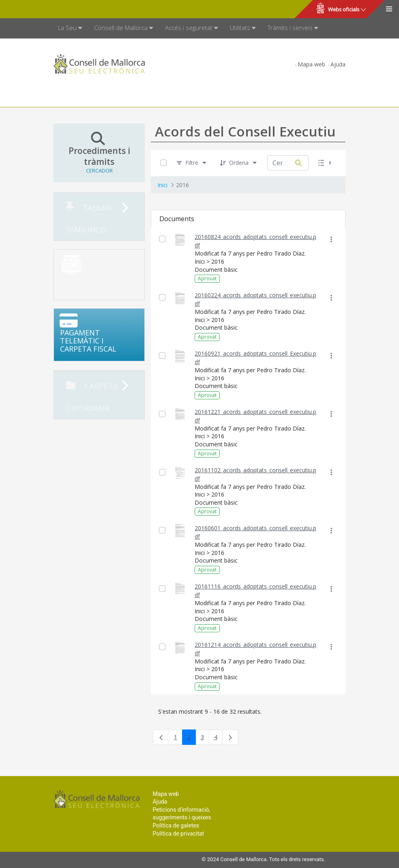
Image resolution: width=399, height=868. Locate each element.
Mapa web (311, 64)
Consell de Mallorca (34, 9)
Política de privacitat (179, 834)
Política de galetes (176, 825)
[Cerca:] (278, 163)
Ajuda (338, 64)
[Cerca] (298, 163)
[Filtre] (192, 163)
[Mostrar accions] (331, 239)
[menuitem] (70, 28)
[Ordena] (239, 163)
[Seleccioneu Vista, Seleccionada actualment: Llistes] (326, 163)
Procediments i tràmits (99, 153)
